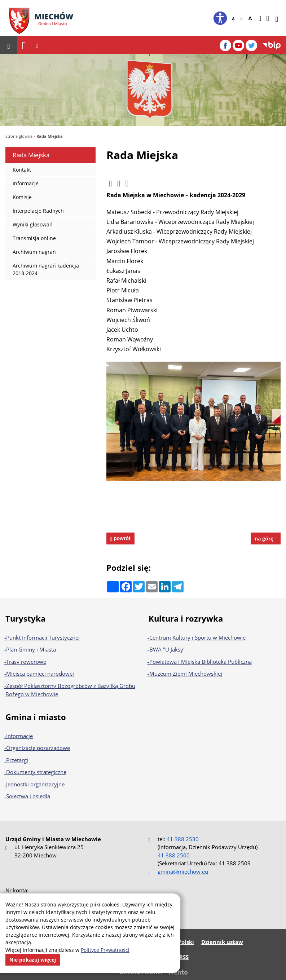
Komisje (19, 199)
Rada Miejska (50, 136)
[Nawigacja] (24, 45)
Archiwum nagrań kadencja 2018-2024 (42, 271)
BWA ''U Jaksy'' (167, 649)
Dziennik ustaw (222, 942)
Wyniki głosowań (29, 226)
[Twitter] (251, 45)
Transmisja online (31, 240)
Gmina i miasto (36, 717)
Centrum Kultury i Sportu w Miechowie (197, 637)
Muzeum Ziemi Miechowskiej (186, 674)
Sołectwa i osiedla (28, 796)
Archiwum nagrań (31, 254)
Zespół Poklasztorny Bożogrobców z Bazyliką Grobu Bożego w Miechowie (70, 690)
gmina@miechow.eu (183, 871)
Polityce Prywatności (105, 950)
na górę (266, 538)
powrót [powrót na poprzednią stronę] (121, 538)
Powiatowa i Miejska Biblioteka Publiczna (201, 662)
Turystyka (25, 618)
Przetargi (17, 760)
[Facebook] (225, 45)
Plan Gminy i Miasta (31, 649)
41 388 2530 (183, 839)
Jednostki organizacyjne (35, 784)
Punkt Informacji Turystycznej (43, 637)
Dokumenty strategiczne (36, 772)
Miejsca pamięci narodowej (40, 674)
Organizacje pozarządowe (38, 748)
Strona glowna (19, 136)
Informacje (22, 185)
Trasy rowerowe (26, 662)
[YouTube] (238, 45)
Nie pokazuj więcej (33, 960)
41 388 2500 (174, 855)
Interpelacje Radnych (35, 213)
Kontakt (18, 171)
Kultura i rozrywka (186, 618)
